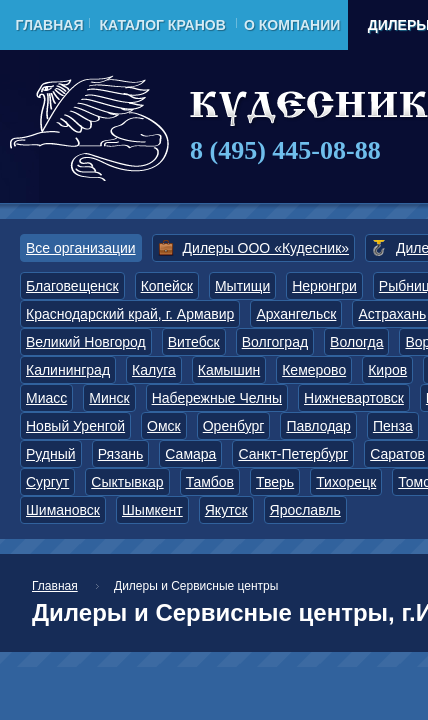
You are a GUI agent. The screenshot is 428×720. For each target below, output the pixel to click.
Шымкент (152, 510)
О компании (292, 25)
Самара (190, 454)
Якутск (226, 510)
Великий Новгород (86, 342)
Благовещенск (72, 286)
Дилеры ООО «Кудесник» (266, 248)
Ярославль (305, 510)
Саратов (397, 454)
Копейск (167, 286)
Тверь (275, 482)
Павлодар (318, 426)
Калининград (68, 370)
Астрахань (392, 314)
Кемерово (314, 370)
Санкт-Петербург (293, 454)
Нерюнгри (324, 286)
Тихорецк (346, 482)
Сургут (47, 482)
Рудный (51, 454)
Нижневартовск (354, 398)
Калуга (154, 370)
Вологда (356, 342)
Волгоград (275, 342)
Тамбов (210, 482)
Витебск (194, 342)
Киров (387, 370)
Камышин (229, 370)
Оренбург (234, 426)
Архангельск (296, 314)
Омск (164, 426)
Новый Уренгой (75, 426)
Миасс (46, 398)
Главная (50, 25)
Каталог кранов (162, 25)
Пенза (393, 426)
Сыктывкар (127, 482)
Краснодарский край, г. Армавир (130, 314)
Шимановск (63, 510)
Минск (109, 398)
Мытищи (242, 286)
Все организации (81, 248)
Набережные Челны (217, 398)
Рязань (121, 454)
